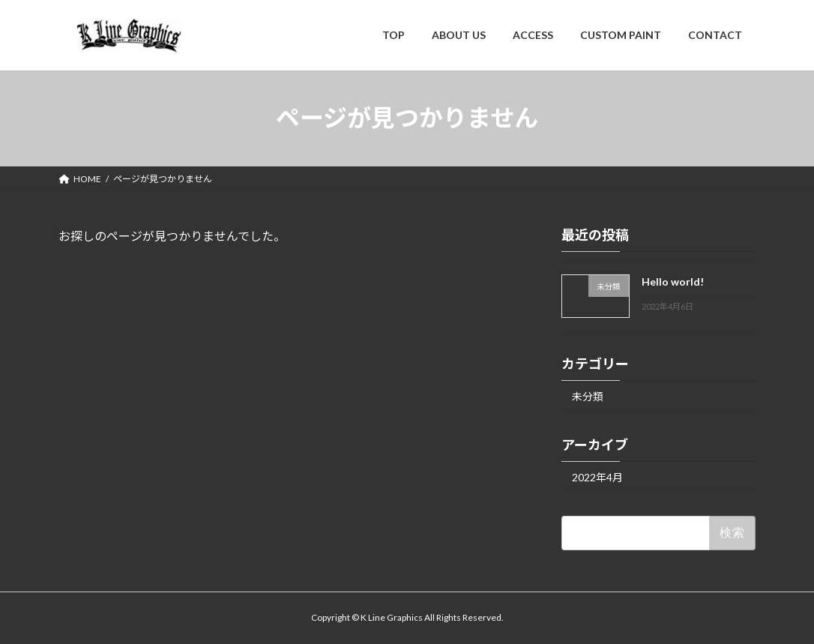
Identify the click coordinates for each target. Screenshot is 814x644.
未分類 (588, 395)
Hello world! (673, 282)
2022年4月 (597, 476)
